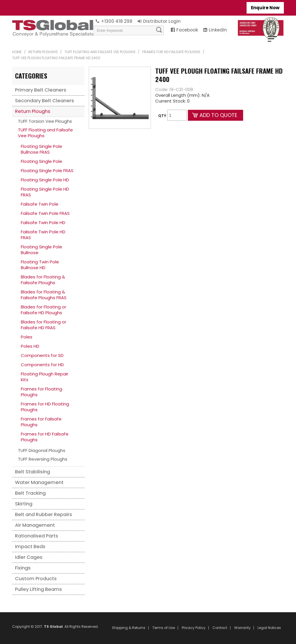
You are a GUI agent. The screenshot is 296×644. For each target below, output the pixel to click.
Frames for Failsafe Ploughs (41, 422)
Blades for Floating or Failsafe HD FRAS (44, 325)
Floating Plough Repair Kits (45, 377)
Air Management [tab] (35, 525)
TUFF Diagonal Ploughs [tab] (42, 450)
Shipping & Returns (129, 628)
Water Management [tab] (39, 482)
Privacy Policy (194, 628)
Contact (220, 628)
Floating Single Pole (41, 161)
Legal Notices (269, 628)
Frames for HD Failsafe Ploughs (171, 52)
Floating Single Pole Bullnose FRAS (41, 149)
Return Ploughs (43, 52)
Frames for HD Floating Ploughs (45, 407)
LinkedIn (218, 30)
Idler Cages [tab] (29, 557)
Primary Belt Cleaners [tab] (41, 90)
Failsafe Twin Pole (40, 204)
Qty (162, 116)
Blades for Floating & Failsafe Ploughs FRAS (44, 295)
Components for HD (42, 365)
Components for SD (42, 355)
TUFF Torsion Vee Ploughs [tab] (45, 121)
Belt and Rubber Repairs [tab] (44, 514)
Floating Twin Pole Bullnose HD (40, 265)
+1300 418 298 (117, 21)
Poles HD (30, 346)
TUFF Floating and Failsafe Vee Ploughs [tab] (45, 133)
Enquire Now (265, 8)
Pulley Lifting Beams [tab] (38, 589)
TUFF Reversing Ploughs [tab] (43, 459)
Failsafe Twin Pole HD (43, 223)
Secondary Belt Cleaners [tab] (45, 101)
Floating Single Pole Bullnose (41, 250)
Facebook (187, 30)
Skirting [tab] (24, 504)
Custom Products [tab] (36, 579)
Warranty (242, 628)
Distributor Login (162, 21)
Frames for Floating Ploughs (41, 392)
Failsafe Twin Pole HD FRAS (43, 235)
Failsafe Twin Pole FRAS (45, 213)
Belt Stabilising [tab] (33, 472)
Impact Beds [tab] (30, 547)
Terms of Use (164, 628)
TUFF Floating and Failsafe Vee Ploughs (100, 52)
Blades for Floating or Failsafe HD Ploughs (44, 310)
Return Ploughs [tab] (33, 111)
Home (17, 52)
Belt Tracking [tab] (30, 493)
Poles (27, 337)
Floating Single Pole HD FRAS (45, 192)
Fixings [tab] (23, 568)
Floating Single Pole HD (45, 180)
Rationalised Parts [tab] (37, 536)
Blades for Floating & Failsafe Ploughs (43, 280)
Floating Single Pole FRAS (47, 171)
